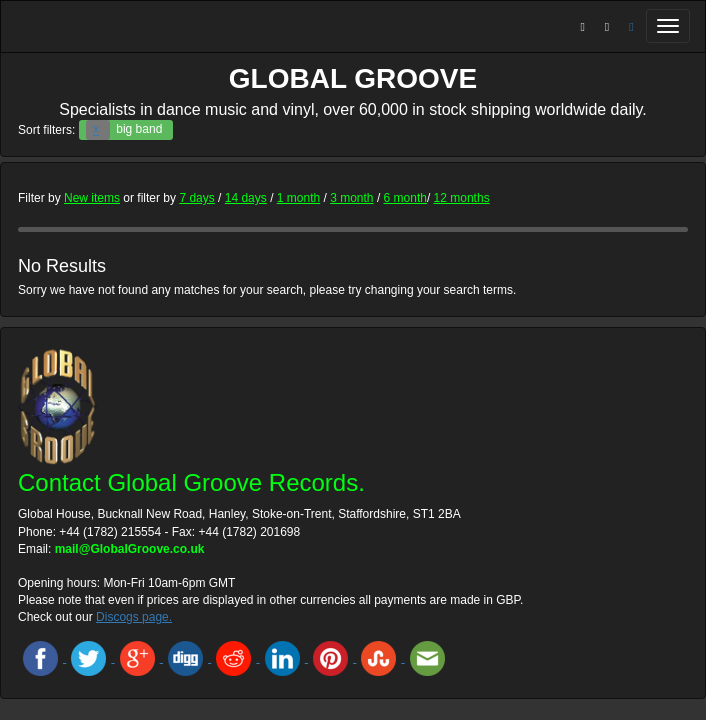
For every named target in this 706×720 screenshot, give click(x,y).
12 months (462, 198)
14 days (246, 198)
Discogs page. (134, 617)
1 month (298, 198)
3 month (351, 198)
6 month (405, 198)
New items (92, 198)
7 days (196, 198)
